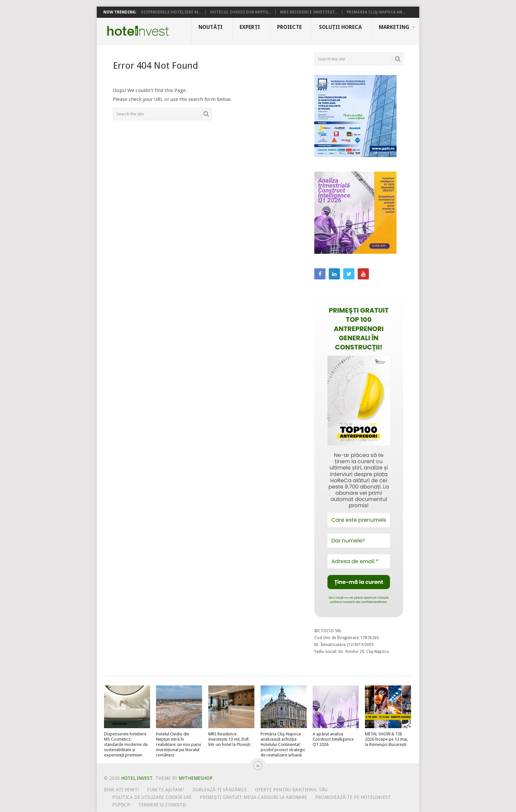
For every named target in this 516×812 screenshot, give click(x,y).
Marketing (394, 27)
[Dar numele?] (359, 541)
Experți (250, 27)
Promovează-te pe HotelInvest (353, 797)
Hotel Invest (138, 31)
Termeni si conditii (162, 805)
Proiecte (289, 27)
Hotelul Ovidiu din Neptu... (241, 12)
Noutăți (210, 27)
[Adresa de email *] (359, 561)
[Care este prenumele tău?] (359, 520)
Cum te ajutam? (166, 790)
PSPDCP (121, 805)
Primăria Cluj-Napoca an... (376, 12)
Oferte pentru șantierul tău (291, 790)
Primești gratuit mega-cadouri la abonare (253, 797)
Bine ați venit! (122, 790)
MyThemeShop (195, 778)
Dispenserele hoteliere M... (171, 12)
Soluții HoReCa (340, 27)
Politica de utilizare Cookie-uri (152, 797)
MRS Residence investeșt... (309, 12)
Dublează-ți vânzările (220, 790)
